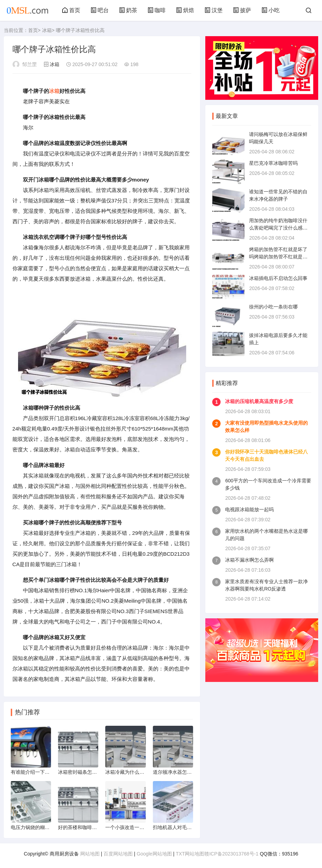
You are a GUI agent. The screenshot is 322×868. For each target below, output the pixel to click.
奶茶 (128, 10)
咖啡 (157, 10)
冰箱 (47, 30)
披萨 (242, 10)
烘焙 (185, 10)
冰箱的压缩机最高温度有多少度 (259, 401)
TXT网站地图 (190, 854)
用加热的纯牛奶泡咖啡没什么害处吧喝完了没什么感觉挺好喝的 (278, 228)
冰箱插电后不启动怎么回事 (278, 278)
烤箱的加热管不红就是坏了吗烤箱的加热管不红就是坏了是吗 (278, 257)
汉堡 (214, 10)
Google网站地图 (154, 854)
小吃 (271, 10)
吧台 (100, 10)
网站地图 (90, 854)
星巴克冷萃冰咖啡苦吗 (273, 163)
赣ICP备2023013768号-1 (231, 854)
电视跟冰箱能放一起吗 (249, 509)
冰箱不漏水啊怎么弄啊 (249, 560)
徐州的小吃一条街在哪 (273, 307)
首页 (71, 10)
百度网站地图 (118, 854)
